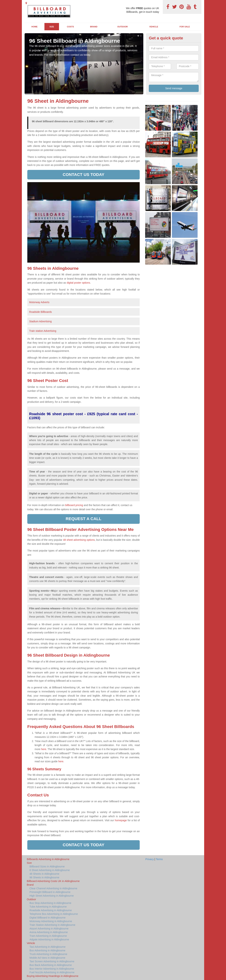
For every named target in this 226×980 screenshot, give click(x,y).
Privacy (150, 859)
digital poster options (78, 283)
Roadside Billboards (41, 312)
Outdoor (122, 27)
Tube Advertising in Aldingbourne (48, 907)
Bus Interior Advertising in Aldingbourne (52, 969)
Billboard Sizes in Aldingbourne (47, 866)
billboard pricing (74, 505)
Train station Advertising (43, 331)
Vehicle (154, 27)
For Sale (185, 27)
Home (35, 27)
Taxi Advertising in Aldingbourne (48, 947)
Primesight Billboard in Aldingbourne (50, 892)
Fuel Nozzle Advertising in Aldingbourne (52, 972)
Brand (94, 27)
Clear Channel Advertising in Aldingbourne (53, 888)
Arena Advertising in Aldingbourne (49, 932)
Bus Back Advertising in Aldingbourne (51, 965)
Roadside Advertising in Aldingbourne (51, 910)
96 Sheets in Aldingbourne (44, 877)
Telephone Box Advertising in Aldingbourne (54, 914)
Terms (159, 859)
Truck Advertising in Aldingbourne (48, 954)
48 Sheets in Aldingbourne (44, 874)
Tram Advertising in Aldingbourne (48, 936)
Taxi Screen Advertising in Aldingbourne (52, 961)
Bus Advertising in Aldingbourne (47, 950)
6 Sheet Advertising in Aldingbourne (50, 870)
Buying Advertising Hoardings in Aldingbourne (53, 976)
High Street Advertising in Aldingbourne (52, 896)
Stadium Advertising (40, 321)
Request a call (84, 519)
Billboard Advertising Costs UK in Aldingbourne (53, 881)
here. (44, 749)
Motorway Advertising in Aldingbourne (51, 921)
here (61, 761)
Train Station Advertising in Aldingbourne (52, 925)
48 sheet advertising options (79, 540)
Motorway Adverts (39, 302)
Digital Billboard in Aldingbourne (48, 918)
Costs (71, 27)
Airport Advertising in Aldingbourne (49, 929)
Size (52, 27)
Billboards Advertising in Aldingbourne (48, 859)
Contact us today (83, 175)
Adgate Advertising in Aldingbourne (49, 939)
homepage (121, 820)
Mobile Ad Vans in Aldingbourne (47, 958)
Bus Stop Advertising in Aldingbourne (50, 903)
